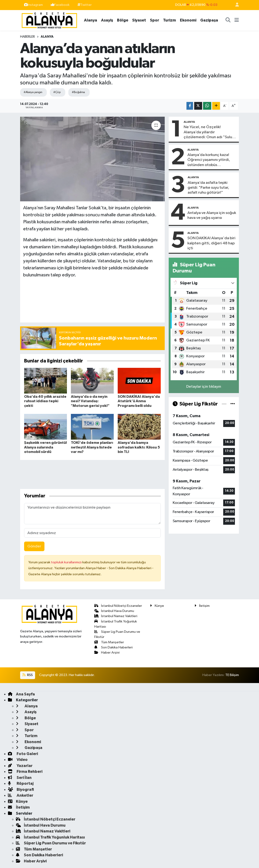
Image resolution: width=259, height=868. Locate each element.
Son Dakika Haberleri (113, 647)
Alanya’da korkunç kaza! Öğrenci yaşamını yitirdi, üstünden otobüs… (209, 160)
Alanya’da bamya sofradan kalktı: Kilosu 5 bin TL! (139, 447)
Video (18, 760)
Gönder (34, 546)
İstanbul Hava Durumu (114, 611)
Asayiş (107, 20)
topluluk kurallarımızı (67, 562)
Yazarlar (20, 766)
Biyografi (21, 790)
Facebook (60, 5)
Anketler (21, 795)
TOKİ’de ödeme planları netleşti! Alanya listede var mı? (92, 447)
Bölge (123, 20)
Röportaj (21, 783)
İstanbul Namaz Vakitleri (116, 616)
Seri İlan (20, 778)
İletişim (202, 606)
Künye (157, 606)
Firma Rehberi (25, 772)
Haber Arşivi (107, 653)
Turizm (170, 20)
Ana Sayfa (21, 694)
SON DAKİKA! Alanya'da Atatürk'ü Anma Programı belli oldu (139, 401)
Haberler (27, 37)
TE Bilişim (232, 675)
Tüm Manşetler (109, 642)
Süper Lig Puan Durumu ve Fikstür (51, 843)
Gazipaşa (209, 20)
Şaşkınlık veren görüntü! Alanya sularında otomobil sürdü (46, 447)
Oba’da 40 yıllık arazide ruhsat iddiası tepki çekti (45, 401)
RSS (28, 675)
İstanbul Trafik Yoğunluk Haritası (50, 837)
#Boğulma (78, 92)
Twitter (85, 5)
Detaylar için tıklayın (204, 387)
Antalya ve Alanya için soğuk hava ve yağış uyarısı (212, 215)
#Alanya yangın (33, 92)
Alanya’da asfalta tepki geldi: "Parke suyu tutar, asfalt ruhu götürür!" (208, 188)
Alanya (91, 20)
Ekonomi (188, 20)
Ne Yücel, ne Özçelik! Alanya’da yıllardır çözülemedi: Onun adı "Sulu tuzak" (208, 132)
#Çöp (57, 92)
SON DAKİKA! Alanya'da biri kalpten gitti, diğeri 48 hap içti (211, 243)
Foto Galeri (23, 754)
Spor (155, 20)
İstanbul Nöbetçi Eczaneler (118, 606)
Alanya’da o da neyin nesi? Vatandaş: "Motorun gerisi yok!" (90, 401)
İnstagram (33, 5)
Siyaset (139, 20)
